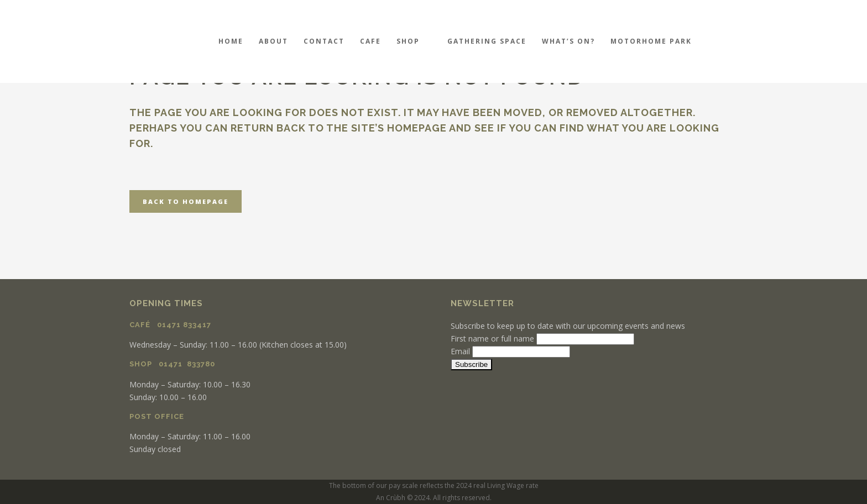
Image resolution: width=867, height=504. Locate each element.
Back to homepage (186, 201)
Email (460, 351)
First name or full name (492, 338)
